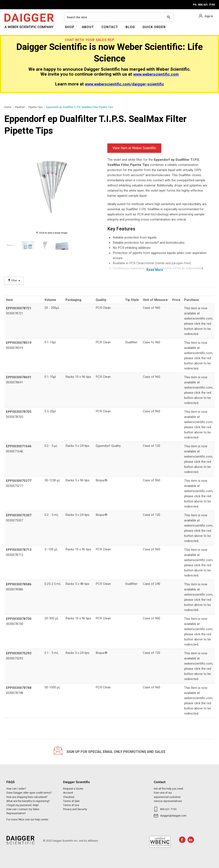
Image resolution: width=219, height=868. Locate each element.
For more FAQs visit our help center (27, 820)
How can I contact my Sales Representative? (23, 811)
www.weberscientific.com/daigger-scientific (124, 84)
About (88, 27)
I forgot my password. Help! (23, 805)
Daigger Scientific (16, 30)
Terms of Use (71, 805)
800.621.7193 (168, 809)
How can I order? (16, 789)
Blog (130, 27)
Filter (14, 281)
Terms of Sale (71, 801)
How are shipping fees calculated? (27, 797)
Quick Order (154, 27)
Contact (110, 27)
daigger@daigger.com (173, 816)
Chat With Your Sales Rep (90, 40)
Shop (70, 27)
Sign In (209, 16)
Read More (155, 270)
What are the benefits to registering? (28, 801)
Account (68, 793)
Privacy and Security (75, 809)
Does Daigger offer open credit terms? (29, 793)
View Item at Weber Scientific (134, 148)
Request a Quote (73, 789)
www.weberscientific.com (156, 74)
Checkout (69, 797)
